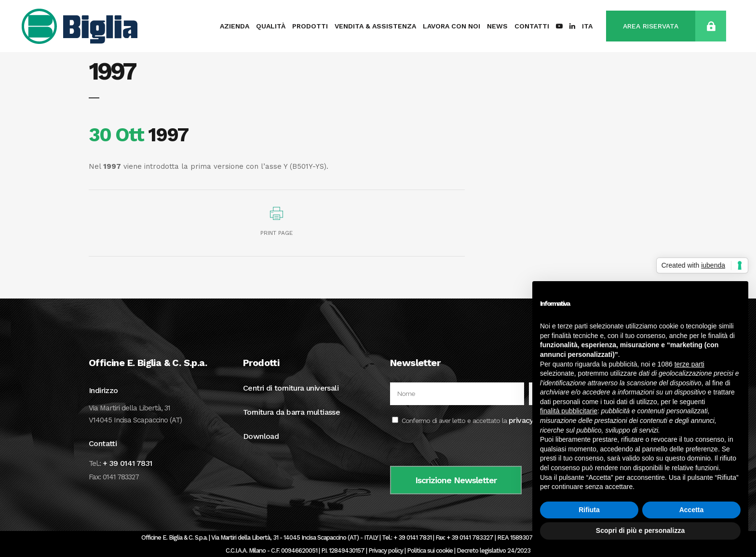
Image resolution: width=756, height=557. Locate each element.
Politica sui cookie (430, 550)
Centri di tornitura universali (291, 388)
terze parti (689, 364)
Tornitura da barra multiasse (291, 412)
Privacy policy (386, 550)
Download (261, 436)
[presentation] (463, 447)
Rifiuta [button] (589, 510)
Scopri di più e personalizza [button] (640, 530)
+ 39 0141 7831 (128, 463)
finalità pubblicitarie (569, 411)
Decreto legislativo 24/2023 (493, 550)
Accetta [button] (692, 510)
